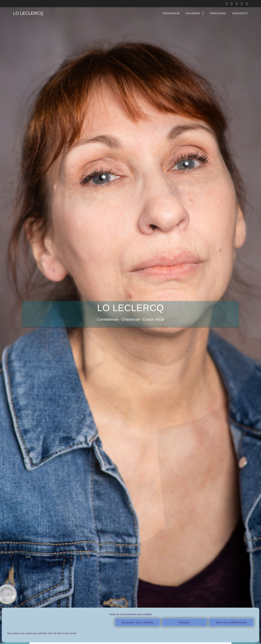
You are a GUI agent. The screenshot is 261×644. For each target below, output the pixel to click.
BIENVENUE (171, 13)
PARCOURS (218, 13)
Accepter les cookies (138, 622)
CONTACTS (240, 13)
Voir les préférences (231, 622)
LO (28, 13)
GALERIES (193, 13)
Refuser (184, 622)
